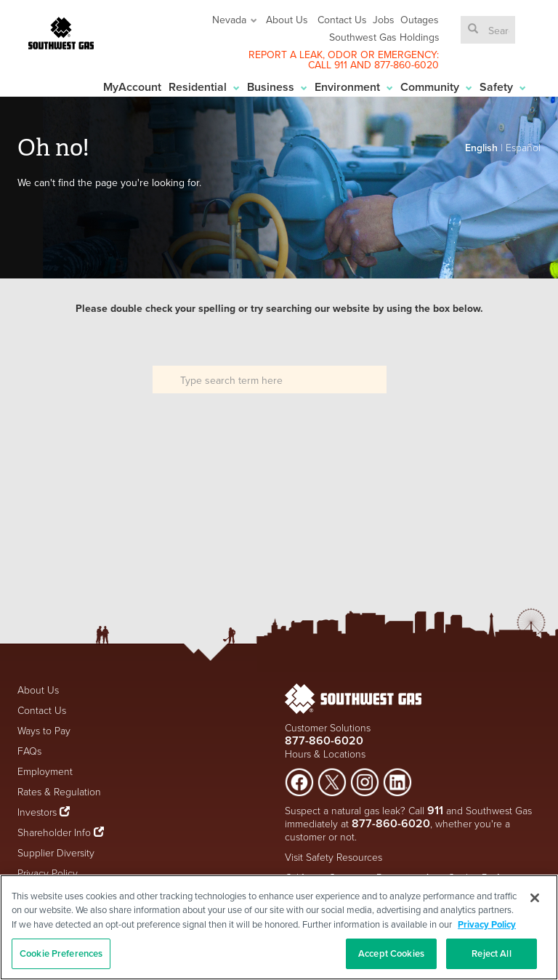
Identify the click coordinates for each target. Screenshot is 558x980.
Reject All (491, 953)
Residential (204, 87)
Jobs (384, 20)
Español (523, 147)
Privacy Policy (48, 873)
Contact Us (342, 20)
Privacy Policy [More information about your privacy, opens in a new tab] (487, 924)
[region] (279, 927)
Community (436, 87)
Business (277, 87)
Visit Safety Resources (333, 857)
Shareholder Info (54, 832)
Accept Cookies (391, 953)
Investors (39, 812)
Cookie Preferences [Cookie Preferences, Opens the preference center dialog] (61, 953)
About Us (287, 20)
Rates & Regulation (59, 791)
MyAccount (132, 87)
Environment (354, 87)
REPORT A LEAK (286, 55)
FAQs (29, 751)
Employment (45, 771)
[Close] (535, 898)
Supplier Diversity (56, 852)
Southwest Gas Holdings (384, 37)
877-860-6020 (407, 65)
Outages (420, 20)
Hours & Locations (325, 754)
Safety (503, 87)
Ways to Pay (44, 730)
